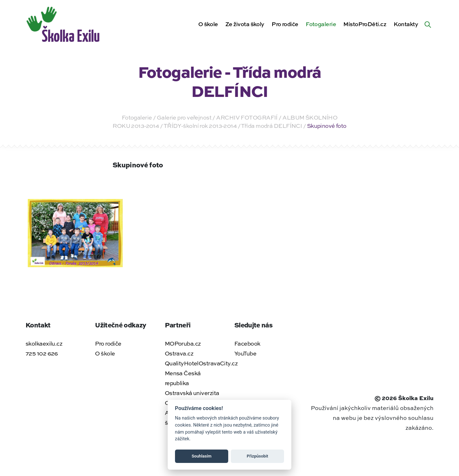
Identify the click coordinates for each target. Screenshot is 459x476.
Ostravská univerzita (192, 393)
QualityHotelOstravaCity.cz (201, 363)
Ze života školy (245, 24)
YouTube (245, 353)
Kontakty (406, 24)
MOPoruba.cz (183, 343)
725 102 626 (42, 353)
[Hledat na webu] (428, 24)
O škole (208, 24)
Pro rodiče (285, 24)
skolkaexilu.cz (44, 343)
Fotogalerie (321, 24)
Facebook (247, 343)
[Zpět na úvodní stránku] (64, 23)
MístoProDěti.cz (365, 24)
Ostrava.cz (179, 353)
